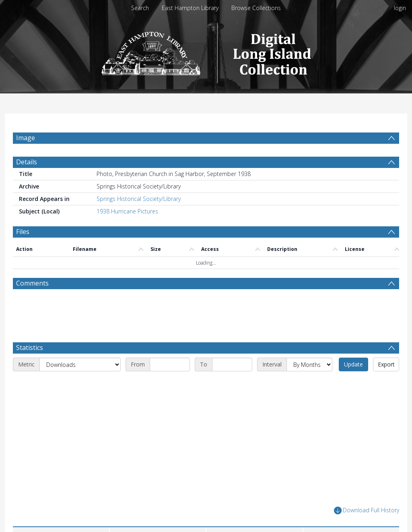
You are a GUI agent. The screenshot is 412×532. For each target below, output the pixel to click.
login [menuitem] (400, 8)
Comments (32, 283)
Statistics (30, 348)
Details (27, 162)
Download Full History (367, 510)
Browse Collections (256, 8)
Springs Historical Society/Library (139, 199)
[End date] (232, 364)
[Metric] (80, 364)
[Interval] (309, 364)
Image (26, 138)
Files (23, 232)
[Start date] (170, 364)
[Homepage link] (206, 51)
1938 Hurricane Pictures (127, 211)
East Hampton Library (190, 8)
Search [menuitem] (140, 8)
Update (353, 364)
